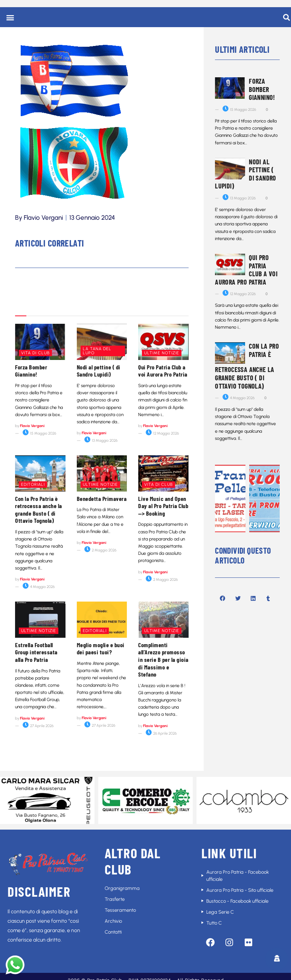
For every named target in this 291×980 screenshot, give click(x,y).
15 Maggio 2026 (39, 433)
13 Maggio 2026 (101, 440)
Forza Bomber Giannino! (31, 371)
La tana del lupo (97, 351)
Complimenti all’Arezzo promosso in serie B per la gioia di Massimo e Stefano (163, 659)
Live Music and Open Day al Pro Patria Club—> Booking (163, 506)
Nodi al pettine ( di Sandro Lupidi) (99, 371)
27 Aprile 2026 (38, 726)
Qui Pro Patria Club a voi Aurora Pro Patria (163, 371)
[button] (10, 17)
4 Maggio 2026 (39, 587)
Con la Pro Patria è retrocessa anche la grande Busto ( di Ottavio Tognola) (39, 510)
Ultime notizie (162, 353)
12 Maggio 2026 (162, 433)
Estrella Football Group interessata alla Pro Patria (36, 652)
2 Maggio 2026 (100, 550)
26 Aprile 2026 (161, 733)
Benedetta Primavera (102, 498)
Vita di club (35, 353)
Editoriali (33, 485)
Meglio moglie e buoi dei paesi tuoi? (101, 648)
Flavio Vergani (32, 426)
